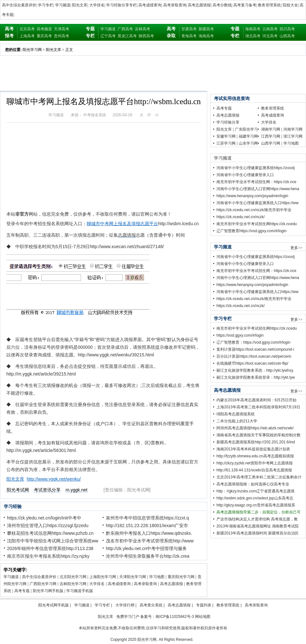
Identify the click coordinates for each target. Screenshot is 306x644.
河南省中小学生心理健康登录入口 (245, 175)
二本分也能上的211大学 (237, 421)
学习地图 (157, 577)
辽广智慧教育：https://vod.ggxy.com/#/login (253, 342)
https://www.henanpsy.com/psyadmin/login (252, 196)
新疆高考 (206, 29)
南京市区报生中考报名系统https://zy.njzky (48, 556)
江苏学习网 (226, 143)
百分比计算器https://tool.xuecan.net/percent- (254, 356)
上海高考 (27, 36)
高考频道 (44, 29)
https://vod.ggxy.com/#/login (240, 335)
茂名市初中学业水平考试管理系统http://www (150, 541)
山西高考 (287, 36)
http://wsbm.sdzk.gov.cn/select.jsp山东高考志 (255, 498)
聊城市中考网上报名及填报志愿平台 (122, 224)
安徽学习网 (226, 136)
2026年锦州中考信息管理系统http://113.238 (50, 548)
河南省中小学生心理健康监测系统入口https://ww (257, 203)
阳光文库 (80, 5)
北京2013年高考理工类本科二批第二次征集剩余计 (259, 477)
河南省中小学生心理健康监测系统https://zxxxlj (255, 168)
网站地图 (203, 617)
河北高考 (270, 36)
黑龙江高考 (127, 36)
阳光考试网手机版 (54, 605)
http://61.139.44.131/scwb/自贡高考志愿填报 (254, 470)
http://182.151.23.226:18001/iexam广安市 (147, 526)
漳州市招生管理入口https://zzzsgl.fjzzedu (48, 526)
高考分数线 (222, 5)
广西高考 (125, 29)
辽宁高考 (108, 36)
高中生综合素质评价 (19, 5)
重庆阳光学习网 (181, 577)
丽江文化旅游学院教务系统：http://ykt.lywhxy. (255, 370)
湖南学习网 (271, 129)
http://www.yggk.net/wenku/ (54, 479)
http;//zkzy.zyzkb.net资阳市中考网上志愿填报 (255, 463)
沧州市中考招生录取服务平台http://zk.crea (148, 556)
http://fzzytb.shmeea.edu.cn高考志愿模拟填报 (255, 456)
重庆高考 (44, 36)
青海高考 (189, 36)
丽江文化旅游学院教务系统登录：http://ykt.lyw (256, 377)
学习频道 (63, 5)
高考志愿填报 (199, 5)
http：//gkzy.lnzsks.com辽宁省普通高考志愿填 (255, 491)
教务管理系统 (269, 5)
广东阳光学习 (246, 129)
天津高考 (62, 29)
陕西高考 (146, 36)
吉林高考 (142, 29)
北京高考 (27, 29)
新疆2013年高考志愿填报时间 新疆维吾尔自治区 (258, 533)
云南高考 (270, 29)
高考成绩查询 (150, 5)
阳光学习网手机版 (48, 591)
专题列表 (204, 605)
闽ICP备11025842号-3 (175, 617)
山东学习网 (248, 143)
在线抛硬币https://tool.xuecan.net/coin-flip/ (252, 363)
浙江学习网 (293, 136)
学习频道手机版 (80, 591)
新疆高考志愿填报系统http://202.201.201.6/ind (256, 442)
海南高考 (206, 36)
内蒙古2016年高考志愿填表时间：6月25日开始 (256, 400)
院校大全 (290, 5)
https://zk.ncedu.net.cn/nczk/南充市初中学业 (254, 210)
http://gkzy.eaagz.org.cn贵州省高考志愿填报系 (256, 505)
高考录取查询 (175, 5)
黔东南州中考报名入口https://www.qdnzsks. (149, 533)
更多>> (296, 248)
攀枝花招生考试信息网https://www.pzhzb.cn (50, 533)
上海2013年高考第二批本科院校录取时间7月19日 (258, 407)
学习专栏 (46, 5)
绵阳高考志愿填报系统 (236, 414)
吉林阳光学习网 (73, 584)
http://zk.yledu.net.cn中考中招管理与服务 (146, 548)
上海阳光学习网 (103, 577)
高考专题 (22, 591)
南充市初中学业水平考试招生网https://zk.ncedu (257, 224)
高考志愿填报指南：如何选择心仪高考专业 (253, 484)
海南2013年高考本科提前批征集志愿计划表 (253, 449)
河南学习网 (293, 129)
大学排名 (97, 5)
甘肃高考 (189, 29)
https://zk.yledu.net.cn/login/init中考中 (44, 518)
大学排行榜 (125, 605)
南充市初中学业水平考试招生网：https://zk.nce (256, 182)
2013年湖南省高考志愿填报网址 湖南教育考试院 (258, 526)
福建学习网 (248, 136)
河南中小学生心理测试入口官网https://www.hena (258, 189)
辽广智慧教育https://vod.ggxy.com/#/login (251, 231)
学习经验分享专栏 (121, 5)
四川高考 (287, 29)
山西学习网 (271, 143)
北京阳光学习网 (73, 577)
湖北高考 (253, 36)
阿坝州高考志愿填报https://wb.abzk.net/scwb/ (255, 428)
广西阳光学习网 (43, 584)
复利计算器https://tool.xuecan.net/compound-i (255, 349)
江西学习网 (271, 136)
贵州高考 (62, 36)
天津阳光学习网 (133, 577)
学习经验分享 (228, 122)
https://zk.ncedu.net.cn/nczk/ (240, 217)
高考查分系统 (151, 605)
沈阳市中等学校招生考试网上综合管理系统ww (53, 541)
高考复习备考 (245, 5)
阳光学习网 (32, 50)
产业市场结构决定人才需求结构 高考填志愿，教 (257, 519)
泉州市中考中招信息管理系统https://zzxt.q (147, 518)
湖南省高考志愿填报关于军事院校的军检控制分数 (259, 435)
